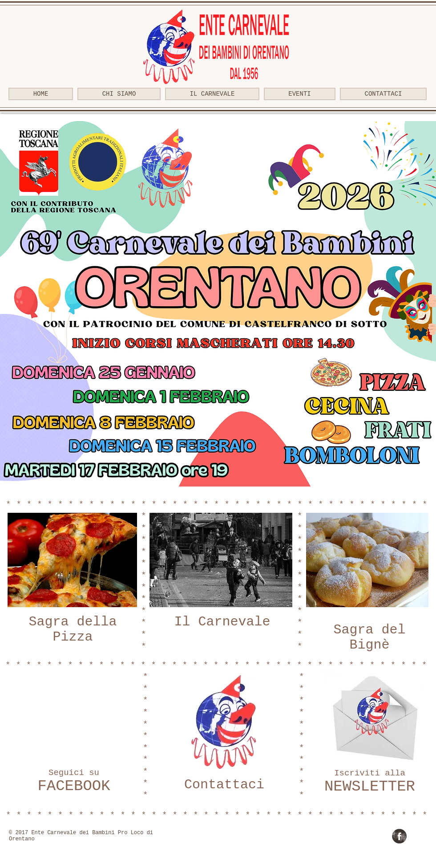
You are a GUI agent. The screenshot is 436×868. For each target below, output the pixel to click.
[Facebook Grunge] (399, 836)
